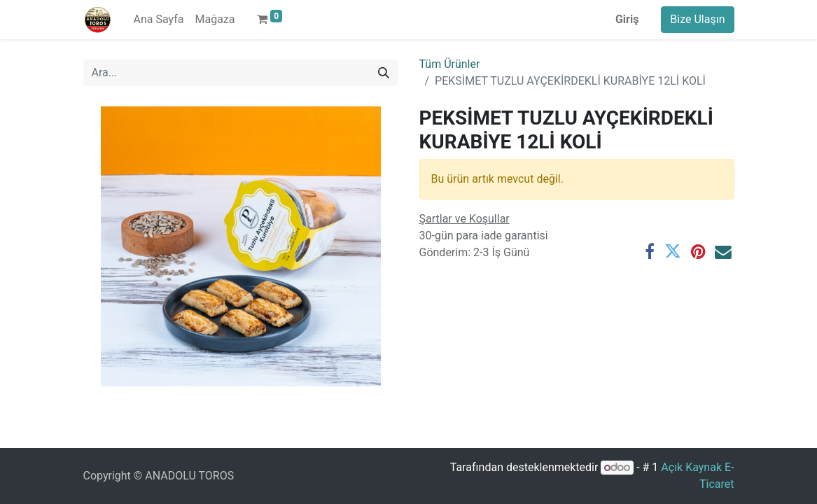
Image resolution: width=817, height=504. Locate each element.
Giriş (627, 19)
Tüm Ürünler (450, 64)
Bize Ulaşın (697, 19)
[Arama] (384, 73)
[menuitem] (159, 20)
